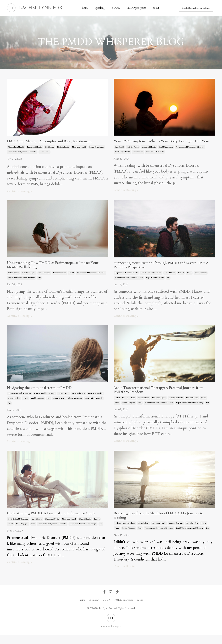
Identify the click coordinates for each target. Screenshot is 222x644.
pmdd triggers (37, 405)
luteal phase (13, 279)
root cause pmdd (122, 158)
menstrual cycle (29, 279)
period (181, 279)
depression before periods (126, 279)
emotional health (35, 148)
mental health (14, 405)
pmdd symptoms (97, 148)
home (87, 8)
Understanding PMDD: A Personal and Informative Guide (52, 523)
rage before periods (155, 284)
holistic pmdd (63, 148)
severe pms (44, 153)
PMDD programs (136, 8)
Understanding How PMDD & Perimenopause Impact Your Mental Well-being (55, 270)
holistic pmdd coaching (151, 279)
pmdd (71, 279)
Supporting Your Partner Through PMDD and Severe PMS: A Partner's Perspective (161, 271)
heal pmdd (50, 148)
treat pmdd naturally (155, 158)
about (155, 8)
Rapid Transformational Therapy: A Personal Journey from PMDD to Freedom (161, 397)
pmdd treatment (166, 153)
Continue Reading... (19, 192)
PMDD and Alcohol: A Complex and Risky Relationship (56, 142)
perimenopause (60, 279)
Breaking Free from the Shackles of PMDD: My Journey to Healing (163, 523)
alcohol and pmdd (16, 148)
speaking (101, 8)
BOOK (116, 8)
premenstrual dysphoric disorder (22, 153)
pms (49, 405)
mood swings (44, 279)
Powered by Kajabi (111, 635)
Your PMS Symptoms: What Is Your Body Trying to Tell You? (161, 144)
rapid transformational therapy (21, 284)
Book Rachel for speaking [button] (196, 8)
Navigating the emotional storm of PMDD (44, 394)
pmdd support (201, 279)
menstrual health (79, 148)
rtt (39, 284)
